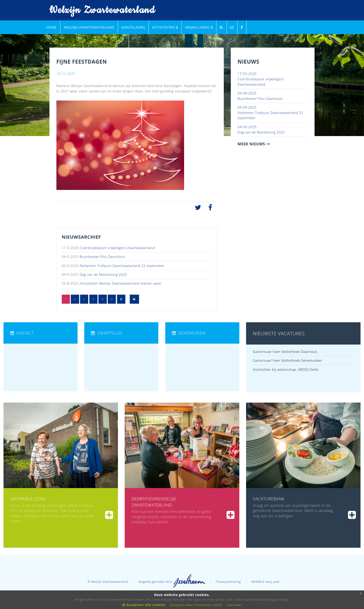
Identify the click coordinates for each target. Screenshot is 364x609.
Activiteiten (165, 27)
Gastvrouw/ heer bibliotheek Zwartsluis (285, 352)
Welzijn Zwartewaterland (99, 10)
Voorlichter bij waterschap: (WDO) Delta (286, 369)
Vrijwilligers (199, 27)
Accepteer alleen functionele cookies (196, 605)
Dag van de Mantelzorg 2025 (103, 274)
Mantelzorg (133, 27)
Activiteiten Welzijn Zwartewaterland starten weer (120, 283)
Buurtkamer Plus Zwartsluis (102, 257)
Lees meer (234, 605)
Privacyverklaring (228, 582)
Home (52, 27)
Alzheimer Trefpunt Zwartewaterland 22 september (122, 266)
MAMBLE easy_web (265, 582)
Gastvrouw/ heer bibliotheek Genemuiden (287, 360)
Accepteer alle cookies (144, 605)
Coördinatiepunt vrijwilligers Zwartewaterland (117, 248)
